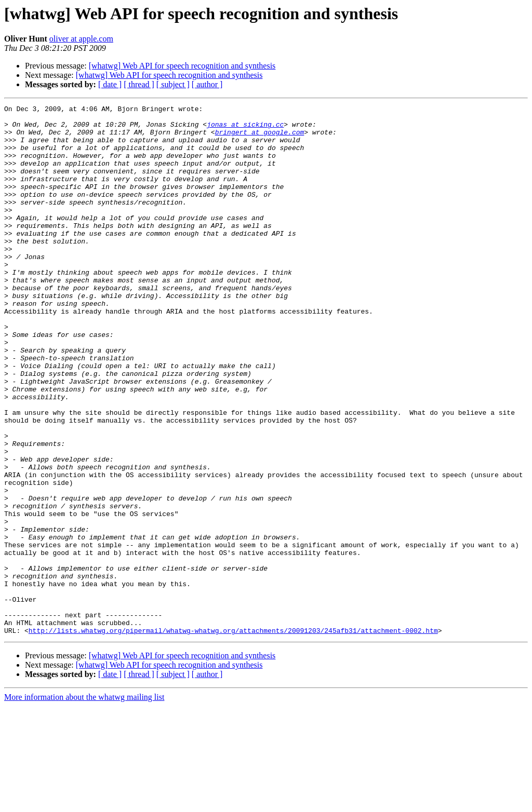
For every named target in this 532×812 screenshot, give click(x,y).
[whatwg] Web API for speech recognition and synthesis (182, 66)
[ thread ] (139, 84)
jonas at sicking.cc (245, 129)
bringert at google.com (260, 138)
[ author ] (207, 84)
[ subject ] (173, 84)
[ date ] (110, 84)
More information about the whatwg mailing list (84, 803)
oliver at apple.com (81, 39)
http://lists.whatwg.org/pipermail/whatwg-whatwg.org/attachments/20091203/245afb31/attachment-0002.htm (233, 736)
